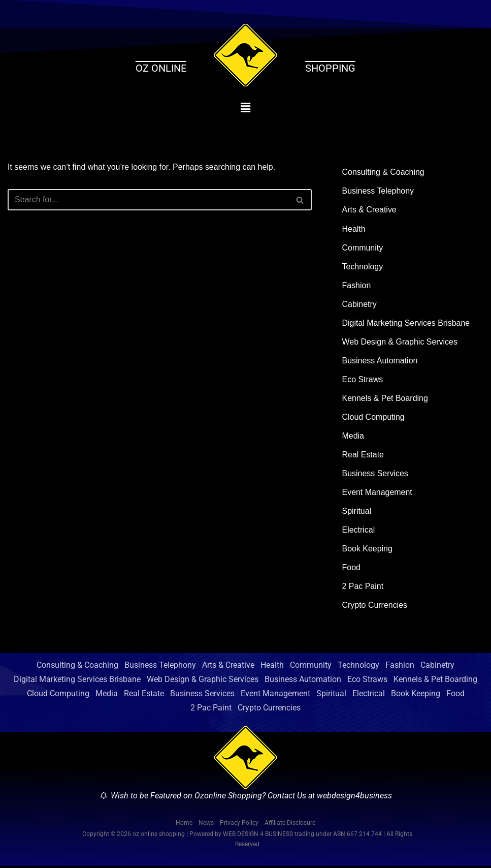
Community (363, 248)
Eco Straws (363, 380)
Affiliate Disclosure (290, 824)
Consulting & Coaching (384, 172)
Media (353, 437)
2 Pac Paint (363, 588)
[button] (245, 108)
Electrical (359, 531)
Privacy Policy (239, 824)
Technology (363, 267)
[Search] (148, 200)
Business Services (375, 474)
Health (354, 229)
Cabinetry (359, 305)
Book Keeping (368, 550)
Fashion (357, 286)
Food (351, 569)
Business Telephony (378, 191)
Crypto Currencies (375, 607)
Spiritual (357, 513)
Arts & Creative (370, 210)
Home (184, 824)
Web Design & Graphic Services (400, 342)
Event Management (378, 494)
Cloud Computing (374, 418)
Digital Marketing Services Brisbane (406, 323)
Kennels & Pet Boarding (385, 399)
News (206, 824)
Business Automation (380, 361)
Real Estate (363, 456)
